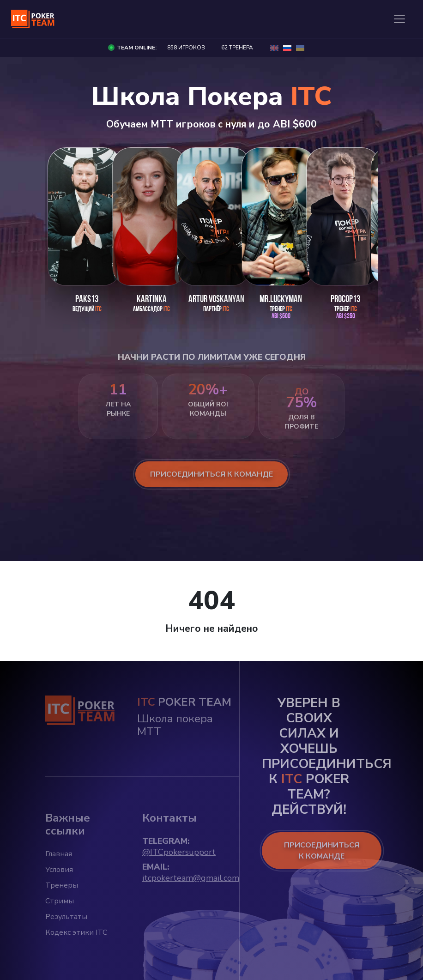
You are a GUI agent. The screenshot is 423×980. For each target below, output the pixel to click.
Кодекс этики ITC (76, 932)
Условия (59, 870)
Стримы (60, 901)
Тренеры (62, 885)
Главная (59, 854)
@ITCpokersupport (179, 852)
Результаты (66, 917)
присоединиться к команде (211, 474)
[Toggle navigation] (399, 19)
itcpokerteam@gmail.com (191, 878)
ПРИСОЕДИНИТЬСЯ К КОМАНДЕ (322, 851)
